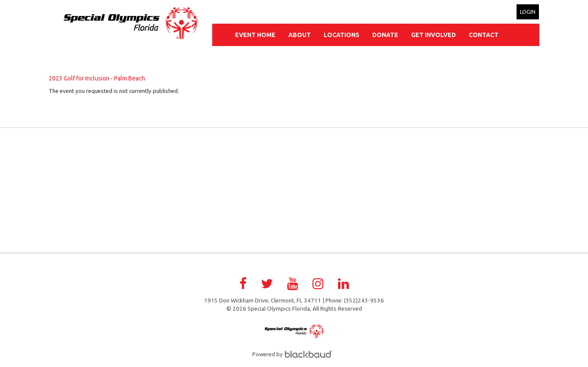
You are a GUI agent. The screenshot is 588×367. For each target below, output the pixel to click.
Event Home (255, 35)
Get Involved (433, 35)
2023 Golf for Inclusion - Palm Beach (97, 78)
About (300, 35)
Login (528, 12)
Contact (484, 35)
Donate (385, 35)
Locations (342, 35)
